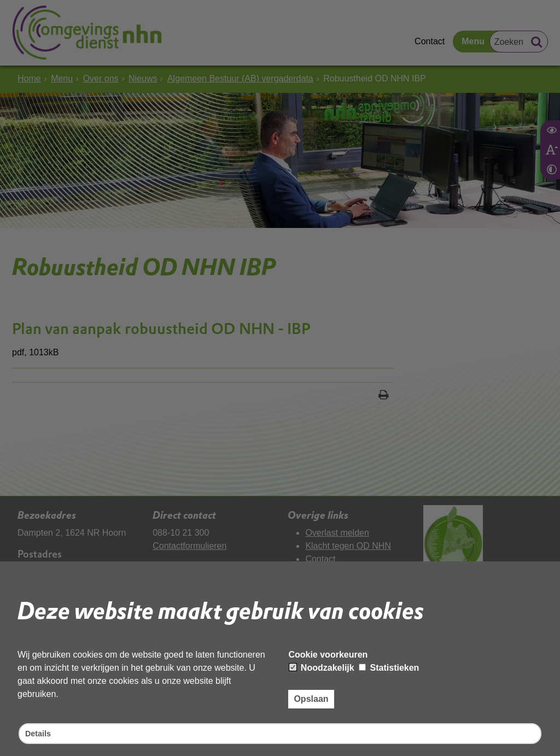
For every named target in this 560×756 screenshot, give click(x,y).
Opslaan (311, 697)
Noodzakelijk (322, 666)
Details (39, 733)
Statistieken (389, 666)
